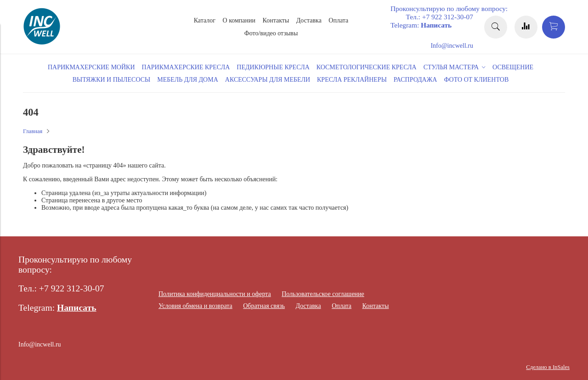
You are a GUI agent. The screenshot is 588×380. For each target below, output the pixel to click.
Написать (436, 25)
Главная (33, 131)
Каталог (205, 20)
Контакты (276, 20)
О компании (239, 20)
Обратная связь (264, 306)
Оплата (338, 20)
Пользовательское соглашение (323, 294)
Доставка (309, 20)
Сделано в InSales (548, 367)
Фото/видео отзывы (271, 33)
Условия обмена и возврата (195, 306)
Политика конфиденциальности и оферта (215, 294)
